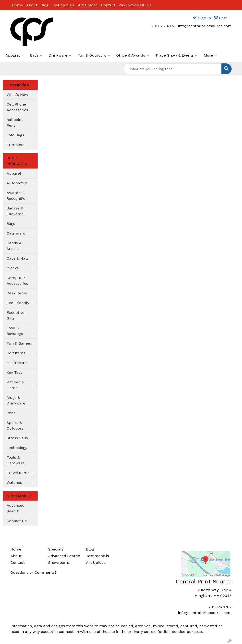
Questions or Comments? (34, 572)
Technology (17, 448)
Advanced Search (16, 508)
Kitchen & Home (15, 385)
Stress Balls (17, 438)
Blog (45, 5)
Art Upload (88, 5)
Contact (108, 5)
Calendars (16, 233)
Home (17, 5)
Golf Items (16, 353)
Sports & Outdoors (15, 425)
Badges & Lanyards (15, 211)
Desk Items (17, 293)
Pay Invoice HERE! (135, 5)
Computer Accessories (17, 281)
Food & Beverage (15, 331)
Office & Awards (133, 55)
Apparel (15, 55)
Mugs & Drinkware (16, 400)
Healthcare (17, 363)
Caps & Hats (18, 258)
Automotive (17, 183)
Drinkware (60, 55)
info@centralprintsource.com (205, 26)
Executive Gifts (15, 315)
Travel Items (18, 473)
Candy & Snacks (14, 246)
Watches (14, 482)
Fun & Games (19, 343)
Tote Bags (15, 135)
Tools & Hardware (16, 460)
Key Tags (15, 372)
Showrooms (59, 562)
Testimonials (63, 5)
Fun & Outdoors (94, 55)
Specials (56, 549)
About (32, 5)
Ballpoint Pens (15, 122)
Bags (36, 55)
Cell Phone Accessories (17, 107)
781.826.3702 (163, 26)
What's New (17, 95)
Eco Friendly (18, 303)
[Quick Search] (173, 69)
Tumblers (16, 145)
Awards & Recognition (17, 196)
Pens (11, 413)
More (210, 55)
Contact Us (17, 521)
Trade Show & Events (176, 55)
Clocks (13, 268)
